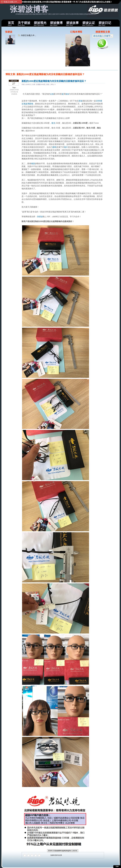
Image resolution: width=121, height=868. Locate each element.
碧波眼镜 (14, 94)
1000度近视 (14, 92)
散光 (53, 123)
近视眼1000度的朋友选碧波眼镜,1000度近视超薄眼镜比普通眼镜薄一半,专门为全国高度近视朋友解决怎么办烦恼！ (63, 2)
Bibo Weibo (56, 24)
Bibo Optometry (40, 24)
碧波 (80, 101)
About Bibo (24, 24)
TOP (117, 867)
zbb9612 (28, 85)
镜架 (33, 164)
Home (11, 24)
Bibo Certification (89, 24)
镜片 (66, 147)
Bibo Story (73, 24)
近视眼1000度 (14, 90)
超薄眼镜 (29, 104)
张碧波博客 (29, 9)
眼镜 (67, 94)
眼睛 (54, 147)
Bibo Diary (105, 24)
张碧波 (40, 217)
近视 (52, 94)
